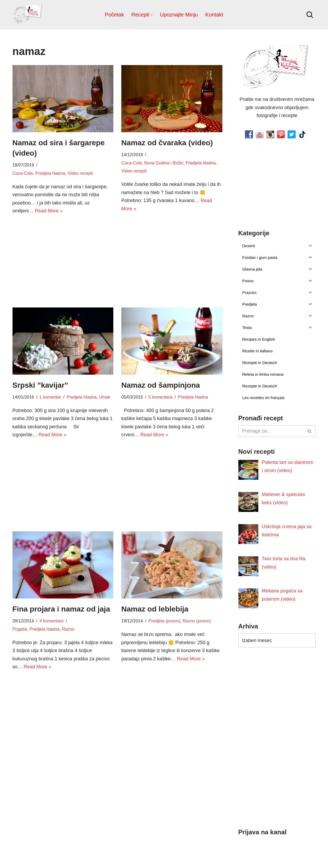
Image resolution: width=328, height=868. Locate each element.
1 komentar (50, 397)
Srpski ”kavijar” (40, 385)
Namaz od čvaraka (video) (167, 143)
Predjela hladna (50, 173)
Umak (104, 397)
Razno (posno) (196, 621)
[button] (151, 15)
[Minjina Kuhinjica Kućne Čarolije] (28, 15)
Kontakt (214, 15)
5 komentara (160, 397)
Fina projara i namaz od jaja (61, 609)
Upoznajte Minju (179, 15)
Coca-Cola (23, 173)
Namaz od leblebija (155, 609)
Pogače (20, 629)
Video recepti (80, 173)
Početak (115, 15)
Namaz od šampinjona (161, 385)
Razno (68, 629)
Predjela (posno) (164, 621)
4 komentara (51, 621)
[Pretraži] (310, 15)
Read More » (49, 211)
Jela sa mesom (81, 766)
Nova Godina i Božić (163, 163)
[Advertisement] (63, 260)
